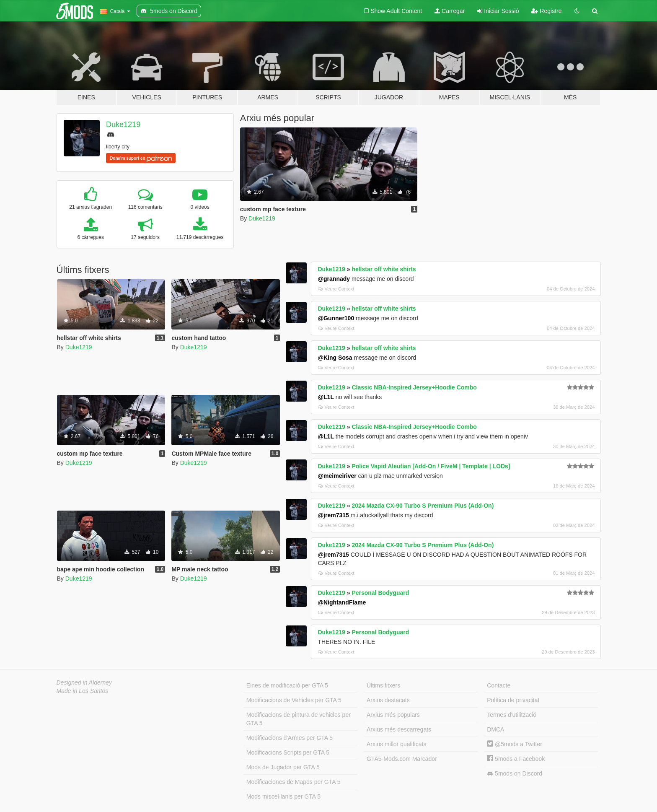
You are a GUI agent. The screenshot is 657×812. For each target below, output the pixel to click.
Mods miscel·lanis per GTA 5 (283, 796)
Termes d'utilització (512, 715)
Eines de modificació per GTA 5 (287, 685)
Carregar (450, 11)
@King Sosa (335, 358)
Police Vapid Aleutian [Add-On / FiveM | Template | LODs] (431, 466)
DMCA (495, 729)
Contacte (499, 685)
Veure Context (336, 289)
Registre (546, 11)
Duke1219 (123, 125)
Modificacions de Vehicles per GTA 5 (294, 700)
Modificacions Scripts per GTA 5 (288, 752)
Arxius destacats (388, 700)
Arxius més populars (393, 715)
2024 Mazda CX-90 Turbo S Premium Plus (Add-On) (423, 506)
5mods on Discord (515, 774)
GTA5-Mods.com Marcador (402, 759)
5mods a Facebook (516, 759)
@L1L (326, 397)
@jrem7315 (333, 515)
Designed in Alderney (84, 682)
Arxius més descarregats (399, 729)
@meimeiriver (337, 476)
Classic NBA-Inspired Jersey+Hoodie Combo (414, 387)
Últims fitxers (383, 685)
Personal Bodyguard (380, 593)
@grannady (334, 279)
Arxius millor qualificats (396, 744)
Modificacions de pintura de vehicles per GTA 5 (299, 719)
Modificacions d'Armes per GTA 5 (290, 738)
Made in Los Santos (83, 691)
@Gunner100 (336, 318)
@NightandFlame (342, 602)
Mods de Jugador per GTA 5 (283, 767)
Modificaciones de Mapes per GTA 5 (294, 782)
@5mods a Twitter (515, 744)
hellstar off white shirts (384, 269)
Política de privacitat (513, 700)
